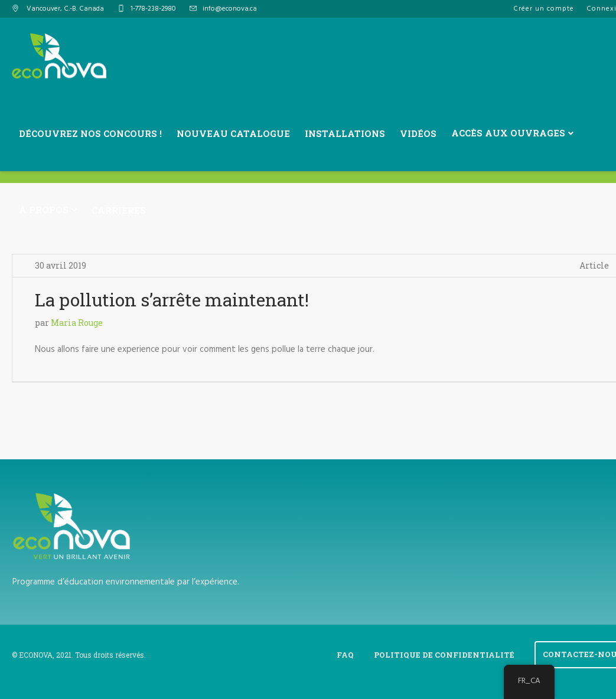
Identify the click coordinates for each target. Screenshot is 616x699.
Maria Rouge (77, 323)
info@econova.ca (230, 9)
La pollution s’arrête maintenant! (172, 300)
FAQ (345, 655)
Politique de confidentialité (444, 655)
